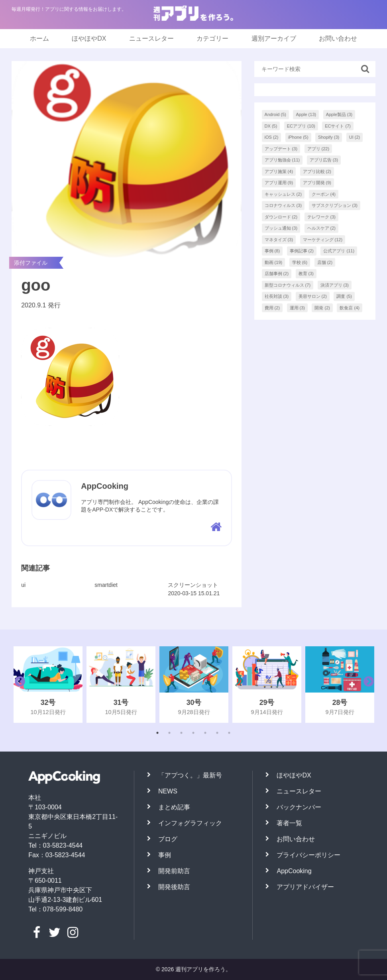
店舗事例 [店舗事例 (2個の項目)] (277, 274)
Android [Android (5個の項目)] (275, 114)
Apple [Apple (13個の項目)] (306, 114)
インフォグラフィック (190, 823)
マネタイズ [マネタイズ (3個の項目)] (279, 240)
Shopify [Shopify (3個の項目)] (329, 137)
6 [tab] (217, 733)
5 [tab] (205, 733)
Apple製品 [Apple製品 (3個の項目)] (339, 114)
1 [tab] (157, 733)
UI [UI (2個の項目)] (355, 137)
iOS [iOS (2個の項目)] (272, 137)
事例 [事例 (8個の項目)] (272, 251)
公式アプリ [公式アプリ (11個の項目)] (339, 251)
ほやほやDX (89, 38)
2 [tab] (169, 733)
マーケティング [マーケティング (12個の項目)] (323, 240)
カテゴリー (212, 38)
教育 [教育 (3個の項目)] (306, 274)
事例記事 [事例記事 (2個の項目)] (302, 251)
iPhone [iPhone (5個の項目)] (298, 137)
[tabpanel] (48, 685)
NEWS (168, 791)
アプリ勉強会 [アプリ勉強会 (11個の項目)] (282, 160)
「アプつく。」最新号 (190, 775)
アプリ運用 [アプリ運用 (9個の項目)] (279, 183)
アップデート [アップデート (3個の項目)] (281, 149)
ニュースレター (151, 38)
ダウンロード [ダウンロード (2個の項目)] (281, 217)
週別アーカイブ (274, 38)
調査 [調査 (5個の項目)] (344, 296)
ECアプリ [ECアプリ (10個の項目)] (301, 126)
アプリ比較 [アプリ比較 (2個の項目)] (317, 171)
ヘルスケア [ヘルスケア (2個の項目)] (322, 228)
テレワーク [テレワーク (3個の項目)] (322, 217)
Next (367, 685)
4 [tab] (193, 733)
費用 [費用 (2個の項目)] (272, 308)
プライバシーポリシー (308, 855)
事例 (165, 855)
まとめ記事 (174, 807)
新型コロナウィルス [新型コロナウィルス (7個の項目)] (288, 285)
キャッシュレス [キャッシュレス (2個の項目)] (283, 194)
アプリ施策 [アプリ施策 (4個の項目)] (279, 171)
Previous (18, 685)
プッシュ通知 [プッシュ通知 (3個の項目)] (281, 228)
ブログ (168, 839)
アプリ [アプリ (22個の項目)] (318, 149)
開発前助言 (174, 871)
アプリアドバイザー (305, 887)
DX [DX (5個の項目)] (271, 126)
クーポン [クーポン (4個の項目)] (324, 194)
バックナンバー (299, 807)
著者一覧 (289, 823)
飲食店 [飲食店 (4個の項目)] (350, 308)
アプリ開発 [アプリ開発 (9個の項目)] (317, 183)
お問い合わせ (338, 38)
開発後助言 (174, 887)
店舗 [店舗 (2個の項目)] (325, 262)
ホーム (39, 38)
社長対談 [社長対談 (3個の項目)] (277, 296)
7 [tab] (229, 733)
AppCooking (294, 871)
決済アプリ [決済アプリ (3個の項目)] (335, 285)
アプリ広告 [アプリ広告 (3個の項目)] (324, 160)
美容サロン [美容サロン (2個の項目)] (313, 296)
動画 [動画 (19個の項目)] (274, 262)
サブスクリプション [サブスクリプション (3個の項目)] (335, 205)
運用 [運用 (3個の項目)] (298, 308)
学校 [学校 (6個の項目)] (300, 262)
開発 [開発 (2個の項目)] (322, 308)
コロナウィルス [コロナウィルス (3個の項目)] (283, 205)
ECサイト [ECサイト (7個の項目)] (338, 126)
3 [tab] (181, 733)
